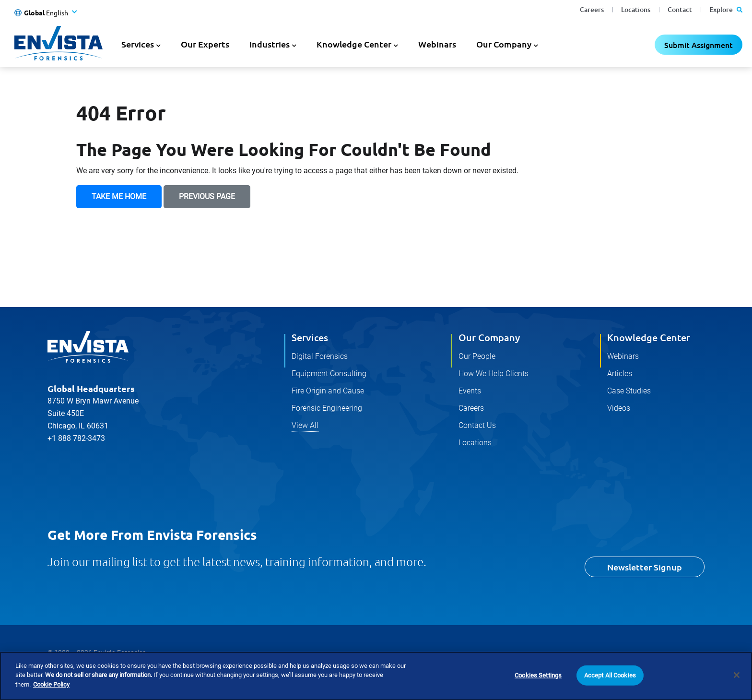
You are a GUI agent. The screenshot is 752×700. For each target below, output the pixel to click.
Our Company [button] (504, 44)
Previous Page (207, 196)
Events (470, 391)
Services (310, 337)
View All (305, 425)
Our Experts (205, 44)
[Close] (737, 689)
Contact (680, 9)
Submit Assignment (699, 45)
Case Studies (629, 391)
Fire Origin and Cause (328, 391)
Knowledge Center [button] (354, 44)
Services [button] (138, 44)
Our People (477, 356)
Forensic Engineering (327, 408)
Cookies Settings (538, 689)
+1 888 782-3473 (76, 438)
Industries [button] (270, 44)
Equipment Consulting (329, 374)
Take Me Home (119, 196)
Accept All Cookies (610, 689)
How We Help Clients (493, 374)
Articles (620, 374)
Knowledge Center (649, 337)
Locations (636, 9)
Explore (726, 9)
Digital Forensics (320, 356)
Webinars (437, 44)
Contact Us (477, 425)
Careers (592, 9)
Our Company (489, 337)
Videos (619, 408)
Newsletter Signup (645, 567)
